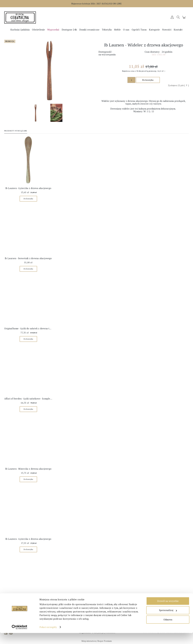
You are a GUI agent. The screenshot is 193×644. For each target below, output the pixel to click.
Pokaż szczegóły (48, 638)
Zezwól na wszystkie (168, 612)
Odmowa (168, 631)
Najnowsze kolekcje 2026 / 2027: (96, 4)
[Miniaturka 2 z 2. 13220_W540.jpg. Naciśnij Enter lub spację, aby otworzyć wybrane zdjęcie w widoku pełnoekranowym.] (56, 113)
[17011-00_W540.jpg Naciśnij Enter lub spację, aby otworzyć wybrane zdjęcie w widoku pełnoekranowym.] (49, 71)
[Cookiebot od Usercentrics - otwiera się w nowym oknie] (20, 638)
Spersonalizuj (168, 621)
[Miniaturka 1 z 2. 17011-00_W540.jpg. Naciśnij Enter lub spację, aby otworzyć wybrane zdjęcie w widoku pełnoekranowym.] (36, 113)
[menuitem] (20, 30)
